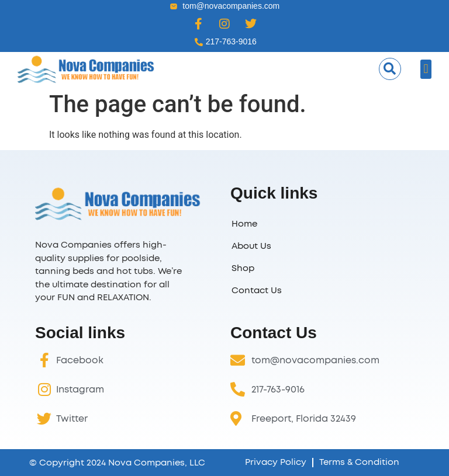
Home (244, 224)
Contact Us (257, 291)
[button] (390, 69)
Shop (243, 268)
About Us (251, 246)
